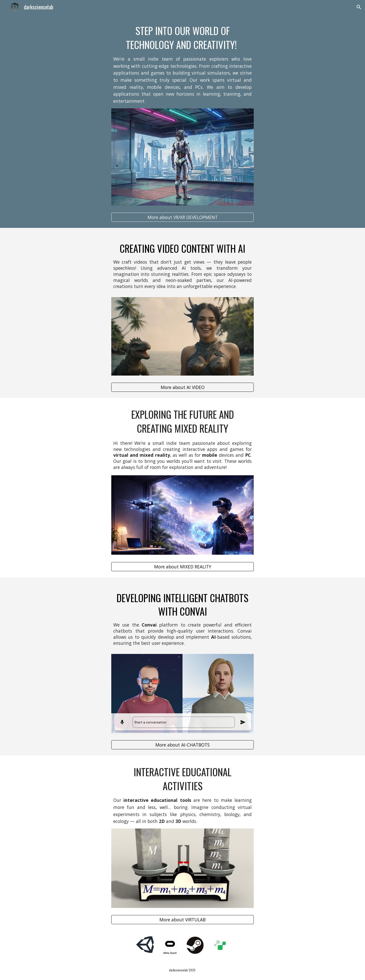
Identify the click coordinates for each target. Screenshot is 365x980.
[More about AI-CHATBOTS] (182, 745)
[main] (182, 64)
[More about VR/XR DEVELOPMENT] (182, 217)
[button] (359, 7)
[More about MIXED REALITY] (182, 567)
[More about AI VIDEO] (182, 387)
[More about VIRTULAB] (182, 920)
